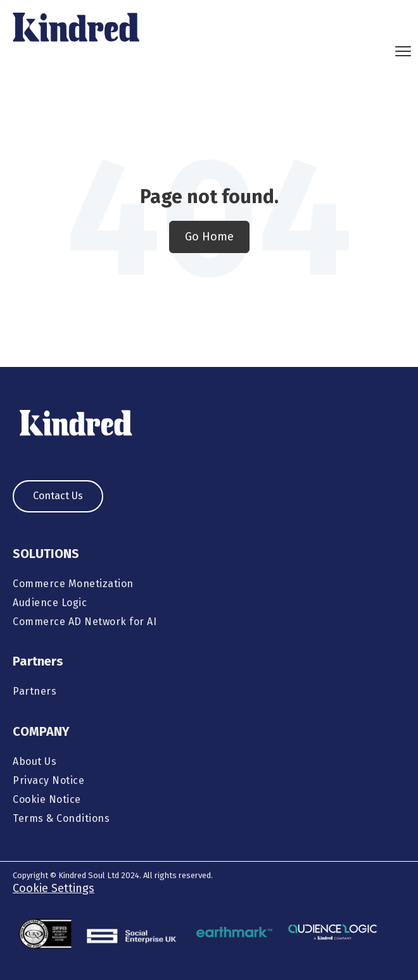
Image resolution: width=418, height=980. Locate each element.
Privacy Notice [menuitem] (48, 780)
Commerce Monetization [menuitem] (73, 584)
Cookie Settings (54, 888)
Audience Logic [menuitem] (50, 603)
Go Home (209, 237)
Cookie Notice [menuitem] (47, 799)
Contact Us (58, 496)
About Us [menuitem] (35, 761)
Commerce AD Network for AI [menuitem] (85, 622)
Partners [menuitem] (35, 691)
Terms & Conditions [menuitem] (61, 818)
